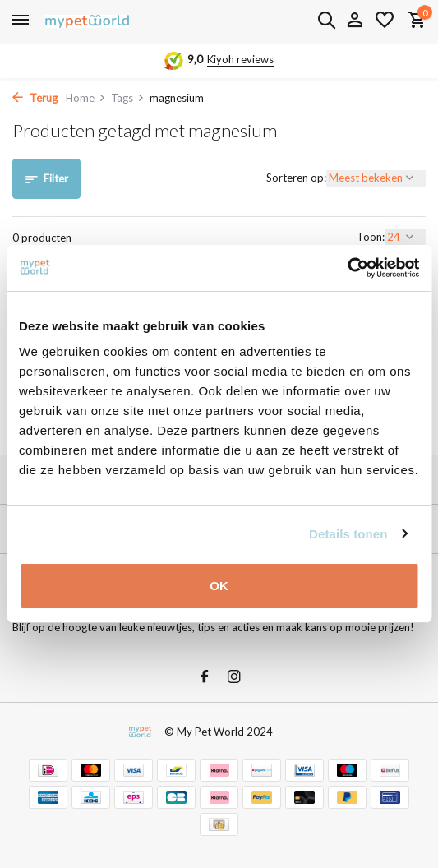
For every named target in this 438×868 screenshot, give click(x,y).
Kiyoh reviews (240, 59)
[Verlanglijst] (385, 21)
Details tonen (348, 534)
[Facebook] (205, 677)
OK (219, 586)
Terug (35, 98)
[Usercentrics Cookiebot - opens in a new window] (347, 268)
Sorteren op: (296, 178)
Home (86, 98)
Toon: (371, 237)
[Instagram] (234, 677)
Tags (128, 98)
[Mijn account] (355, 21)
